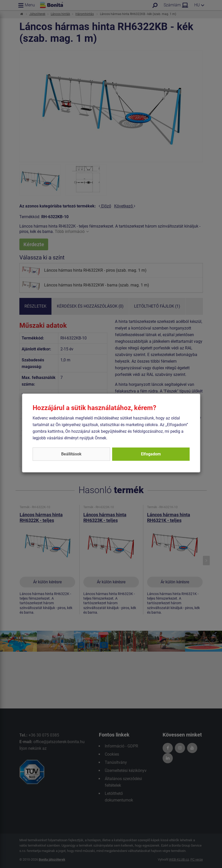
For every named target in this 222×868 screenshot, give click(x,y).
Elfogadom (151, 454)
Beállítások (71, 454)
